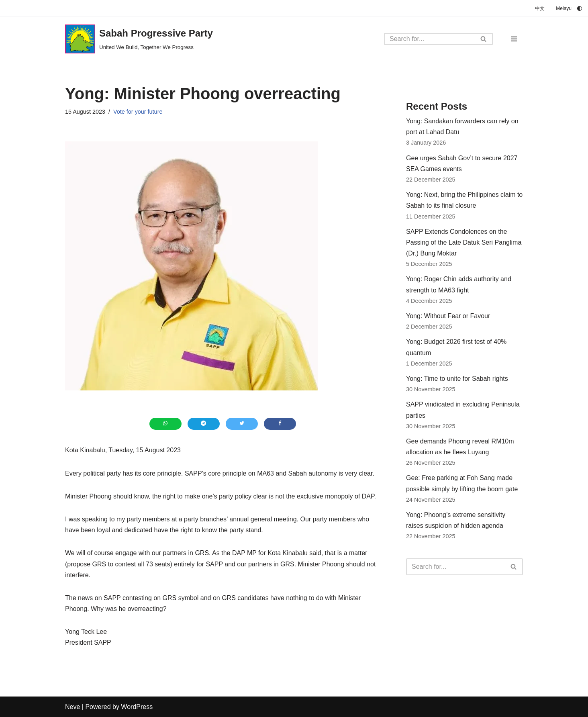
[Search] (429, 39)
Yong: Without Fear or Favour (448, 316)
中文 (540, 8)
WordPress (137, 707)
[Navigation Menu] (514, 39)
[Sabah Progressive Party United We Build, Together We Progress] (139, 39)
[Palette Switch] (580, 8)
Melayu (564, 8)
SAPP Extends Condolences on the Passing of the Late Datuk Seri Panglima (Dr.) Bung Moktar (464, 242)
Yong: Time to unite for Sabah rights (457, 379)
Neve (72, 707)
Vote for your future (138, 112)
